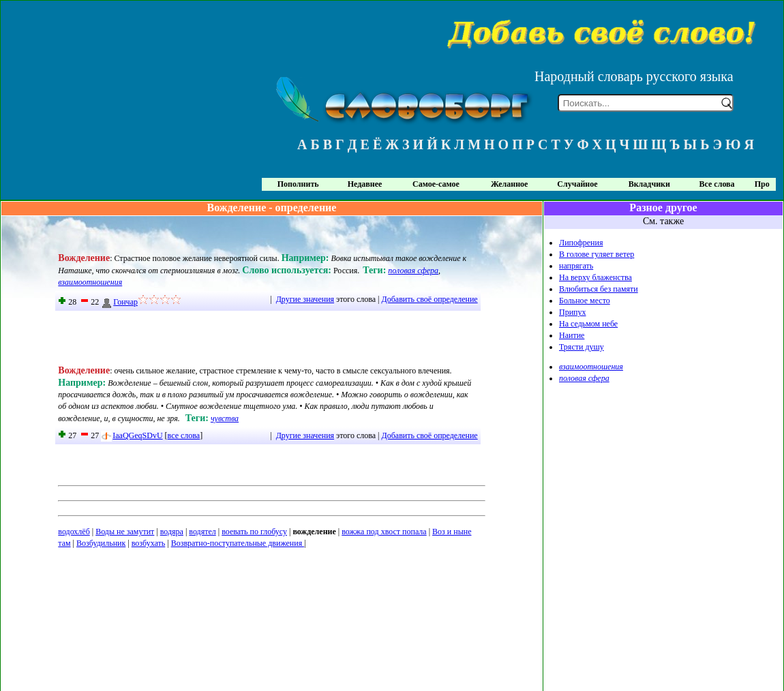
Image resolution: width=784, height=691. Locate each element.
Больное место (585, 301)
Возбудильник (101, 543)
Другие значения (305, 299)
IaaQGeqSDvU (132, 435)
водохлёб (74, 532)
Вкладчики (649, 184)
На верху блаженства (595, 277)
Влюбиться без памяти (599, 289)
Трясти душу (582, 347)
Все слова (717, 184)
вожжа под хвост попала (384, 532)
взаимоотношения (90, 282)
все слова (184, 435)
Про (762, 184)
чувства (225, 418)
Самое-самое (436, 184)
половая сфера (413, 271)
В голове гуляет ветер (597, 254)
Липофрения (581, 243)
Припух (573, 312)
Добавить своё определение (430, 299)
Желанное (509, 184)
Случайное (577, 184)
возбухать (149, 543)
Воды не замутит (125, 532)
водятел (202, 532)
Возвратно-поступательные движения (238, 543)
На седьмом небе (588, 324)
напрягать (576, 266)
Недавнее (365, 184)
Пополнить (298, 184)
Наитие (572, 335)
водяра (172, 532)
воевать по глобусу (254, 532)
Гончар (119, 302)
